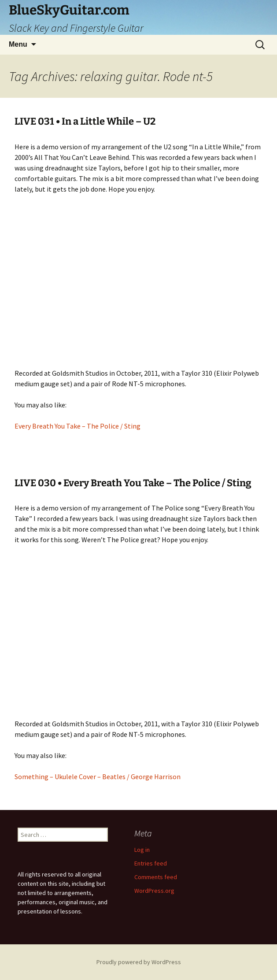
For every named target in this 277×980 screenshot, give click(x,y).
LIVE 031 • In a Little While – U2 (85, 121)
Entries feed (151, 863)
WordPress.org (154, 891)
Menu (18, 44)
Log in (142, 850)
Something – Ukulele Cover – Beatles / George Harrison (98, 777)
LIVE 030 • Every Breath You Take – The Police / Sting (133, 483)
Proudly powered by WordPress (139, 962)
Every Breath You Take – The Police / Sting (78, 426)
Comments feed (156, 877)
